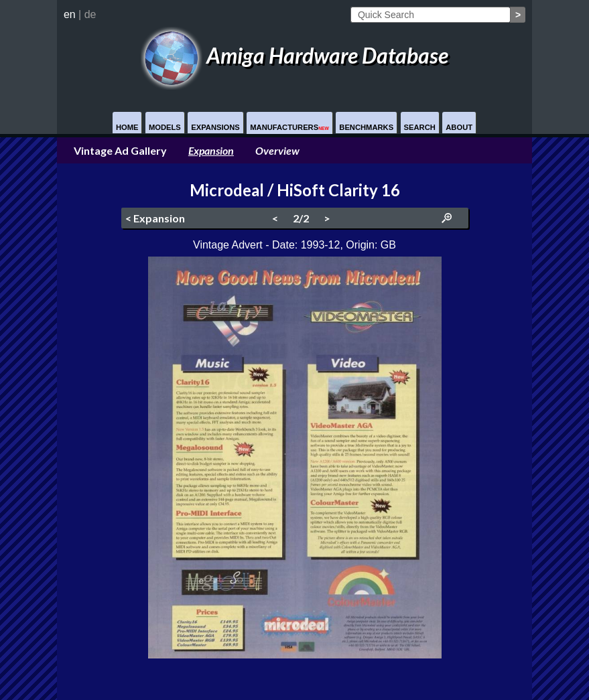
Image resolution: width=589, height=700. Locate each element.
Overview (277, 150)
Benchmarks (366, 127)
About (459, 127)
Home (127, 127)
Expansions (215, 127)
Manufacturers (289, 127)
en (70, 14)
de (90, 14)
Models (165, 127)
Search (420, 127)
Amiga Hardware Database (295, 55)
